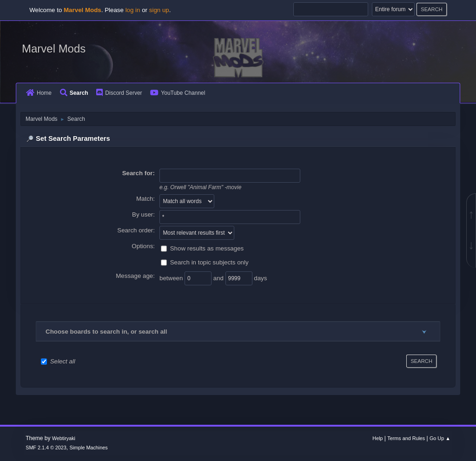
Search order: (136, 230)
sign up (159, 10)
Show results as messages (207, 248)
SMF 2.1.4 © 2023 (46, 448)
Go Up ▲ (440, 438)
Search (74, 93)
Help (377, 438)
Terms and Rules (406, 438)
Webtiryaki (64, 438)
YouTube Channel (178, 93)
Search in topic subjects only (209, 262)
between (172, 278)
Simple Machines (89, 448)
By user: (143, 214)
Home (39, 93)
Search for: (139, 173)
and (219, 278)
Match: (145, 199)
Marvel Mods (54, 49)
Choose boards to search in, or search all (106, 332)
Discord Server (119, 93)
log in (133, 10)
